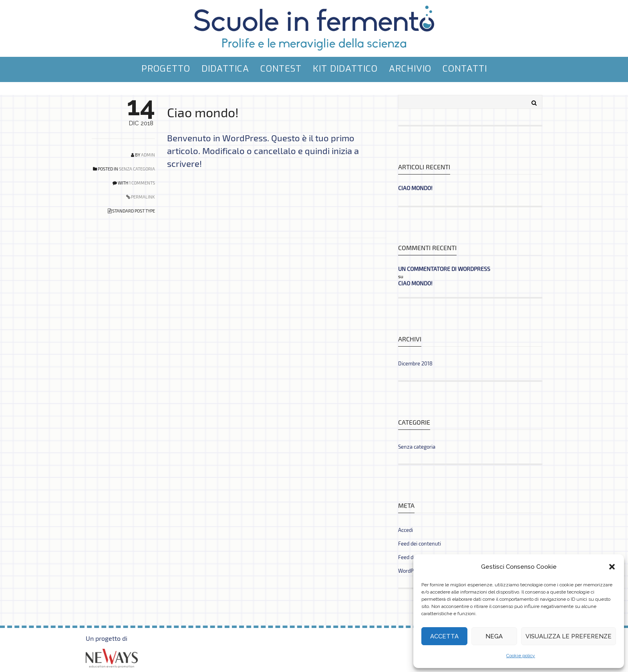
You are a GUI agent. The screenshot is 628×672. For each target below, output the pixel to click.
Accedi (406, 530)
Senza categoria (137, 169)
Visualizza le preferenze (569, 636)
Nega (494, 636)
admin (148, 155)
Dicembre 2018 (415, 363)
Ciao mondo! (203, 112)
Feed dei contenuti (420, 544)
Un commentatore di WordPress (444, 269)
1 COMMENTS (142, 183)
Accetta (444, 636)
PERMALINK (143, 197)
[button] (612, 567)
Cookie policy (521, 656)
